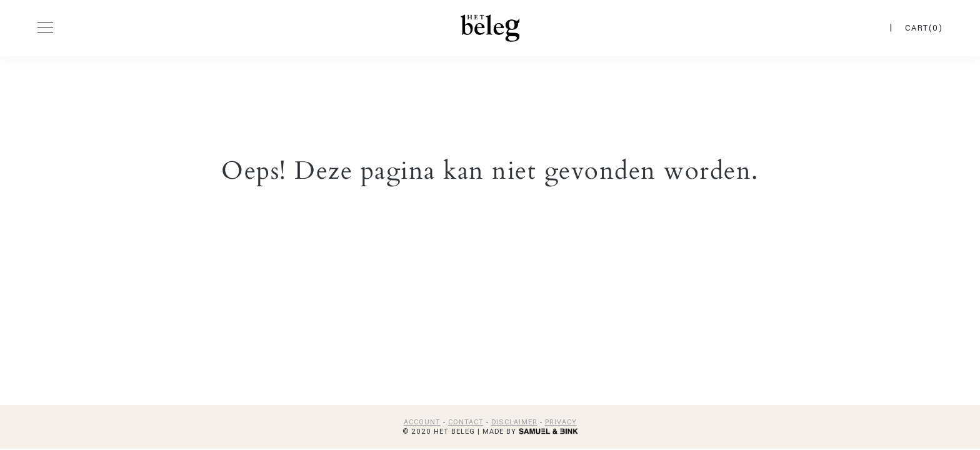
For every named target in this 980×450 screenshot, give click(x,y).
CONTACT (466, 422)
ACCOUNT (422, 422)
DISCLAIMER (514, 422)
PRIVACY (561, 422)
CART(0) (924, 28)
